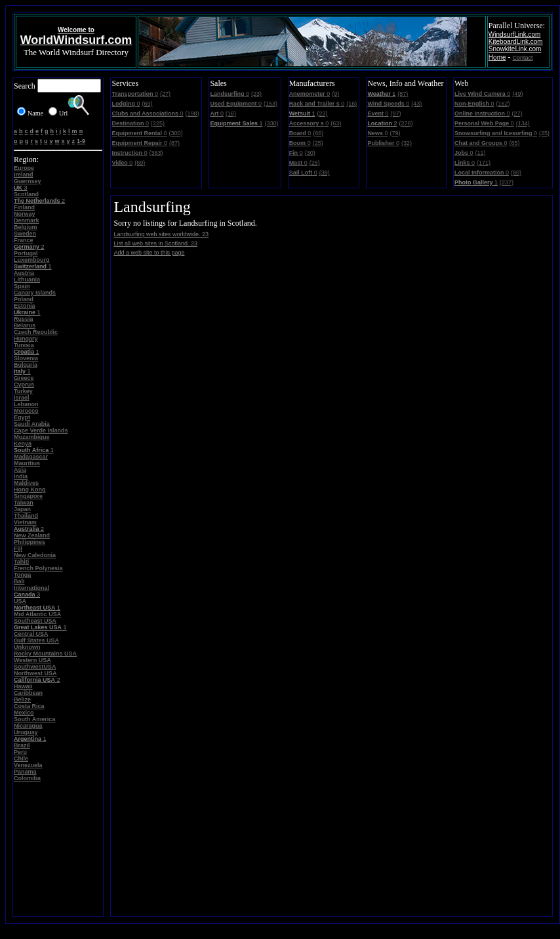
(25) (318, 143)
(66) (318, 133)
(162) (503, 104)
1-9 (81, 141)
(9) (335, 94)
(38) (325, 173)
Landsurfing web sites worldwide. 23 (161, 234)
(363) (156, 153)
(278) (406, 123)
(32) (407, 143)
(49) (517, 94)
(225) (158, 123)
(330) (271, 123)
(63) (336, 123)
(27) (165, 94)
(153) (270, 104)
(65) (514, 143)
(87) (174, 143)
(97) (395, 114)
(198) (192, 114)
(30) (310, 153)
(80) (516, 173)
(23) (256, 94)
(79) (395, 133)
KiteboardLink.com (516, 42)
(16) (231, 114)
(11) (480, 153)
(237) (507, 182)
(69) (147, 104)
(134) (523, 123)
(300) (175, 133)
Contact (523, 58)
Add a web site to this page (149, 253)
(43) (416, 104)
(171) (484, 163)
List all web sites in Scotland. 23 (155, 243)
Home (497, 57)
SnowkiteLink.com (515, 49)
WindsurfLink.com (514, 34)
